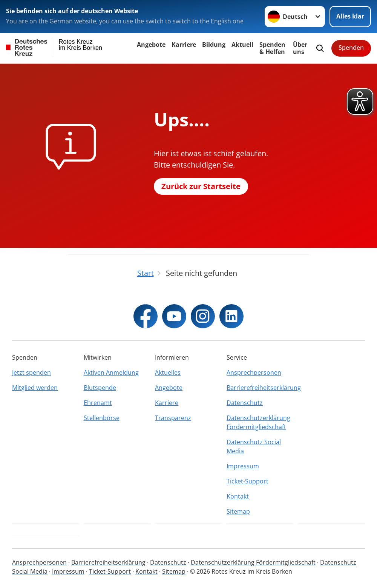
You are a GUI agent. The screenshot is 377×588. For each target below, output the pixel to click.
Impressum (243, 466)
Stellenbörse (102, 418)
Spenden (351, 48)
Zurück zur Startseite (201, 186)
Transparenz (173, 418)
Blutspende (100, 388)
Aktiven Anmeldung (111, 373)
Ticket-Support (248, 481)
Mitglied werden (35, 388)
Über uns (300, 48)
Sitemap (238, 511)
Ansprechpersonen (254, 373)
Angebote (151, 45)
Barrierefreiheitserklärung (260, 388)
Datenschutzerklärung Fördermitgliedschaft (258, 422)
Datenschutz (245, 403)
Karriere (184, 45)
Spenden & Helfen (272, 48)
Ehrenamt (98, 403)
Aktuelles (168, 373)
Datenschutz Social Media (254, 446)
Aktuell (242, 45)
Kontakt (238, 496)
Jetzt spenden (31, 373)
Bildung (214, 45)
